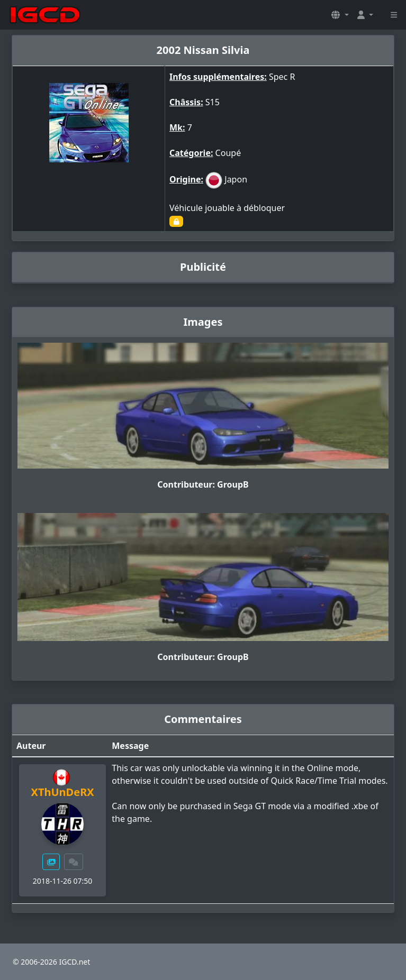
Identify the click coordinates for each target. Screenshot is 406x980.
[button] (340, 15)
